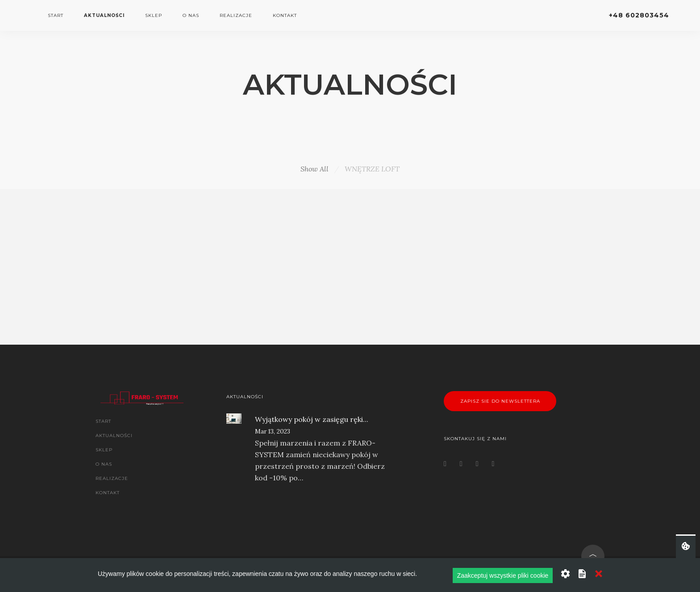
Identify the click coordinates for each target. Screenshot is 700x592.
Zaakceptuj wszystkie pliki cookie (503, 575)
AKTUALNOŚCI (104, 15)
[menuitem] (56, 16)
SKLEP (154, 15)
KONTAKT (285, 15)
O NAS (191, 15)
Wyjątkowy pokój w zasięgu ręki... (312, 419)
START (56, 15)
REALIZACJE (236, 15)
